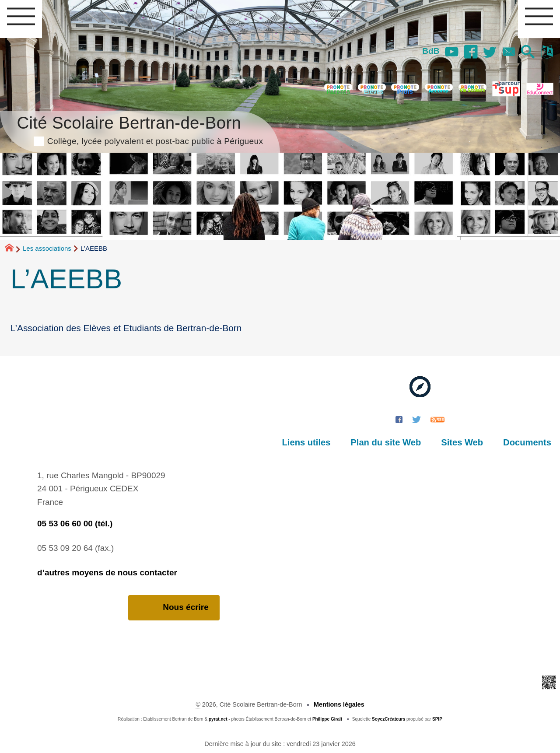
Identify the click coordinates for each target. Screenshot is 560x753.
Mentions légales (339, 704)
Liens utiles (306, 442)
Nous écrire (174, 608)
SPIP (437, 719)
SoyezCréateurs (388, 719)
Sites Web (462, 442)
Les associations (47, 248)
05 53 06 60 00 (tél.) (75, 524)
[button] (528, 53)
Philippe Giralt (327, 719)
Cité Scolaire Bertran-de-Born (140, 129)
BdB (431, 51)
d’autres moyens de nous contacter (107, 573)
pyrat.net (218, 719)
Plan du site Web (386, 442)
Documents (527, 442)
